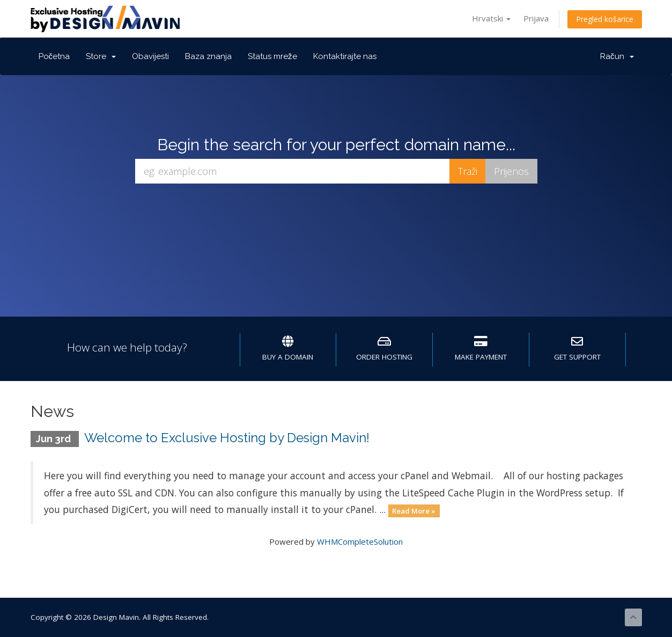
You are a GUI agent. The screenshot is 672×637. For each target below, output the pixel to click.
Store (101, 56)
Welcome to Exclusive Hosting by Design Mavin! (227, 438)
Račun (617, 56)
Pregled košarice (605, 19)
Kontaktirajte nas (345, 56)
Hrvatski (491, 18)
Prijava (536, 18)
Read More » (414, 510)
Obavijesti (150, 56)
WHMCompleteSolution (360, 541)
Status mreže (272, 56)
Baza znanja (208, 56)
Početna (54, 56)
